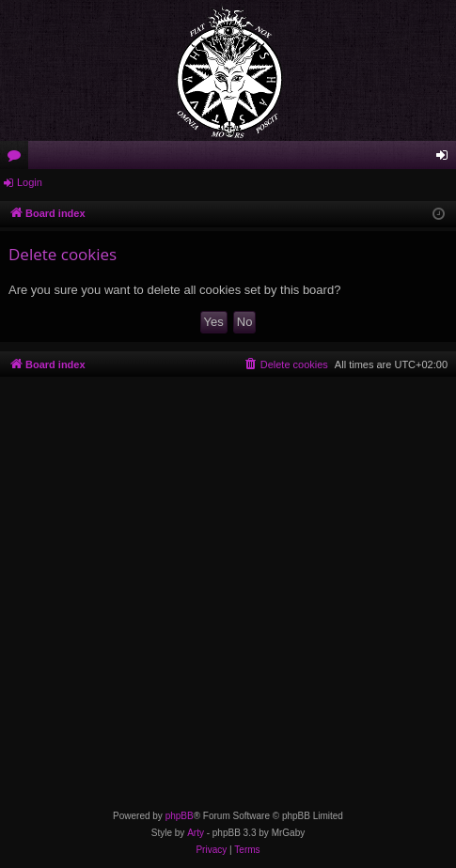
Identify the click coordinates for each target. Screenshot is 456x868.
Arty (196, 833)
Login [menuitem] (446, 159)
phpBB (180, 816)
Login (30, 182)
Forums (18, 159)
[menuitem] (286, 364)
